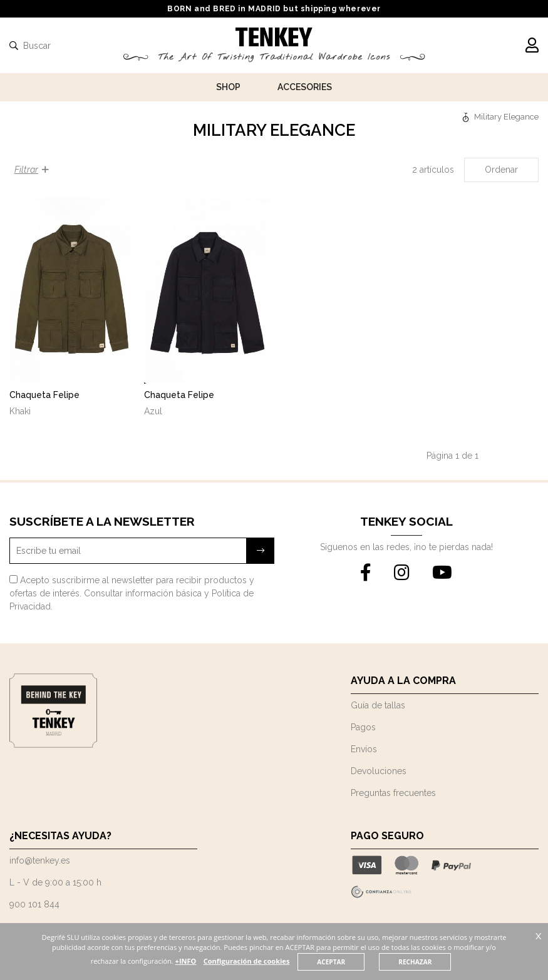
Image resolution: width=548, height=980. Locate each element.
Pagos (363, 727)
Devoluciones (379, 771)
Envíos (364, 749)
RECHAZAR (440, 962)
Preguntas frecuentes (393, 793)
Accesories (305, 87)
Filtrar (32, 170)
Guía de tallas (378, 705)
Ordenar (501, 170)
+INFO (207, 961)
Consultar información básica (143, 593)
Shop (228, 87)
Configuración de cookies (269, 961)
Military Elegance (506, 117)
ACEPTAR (355, 962)
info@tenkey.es (40, 860)
